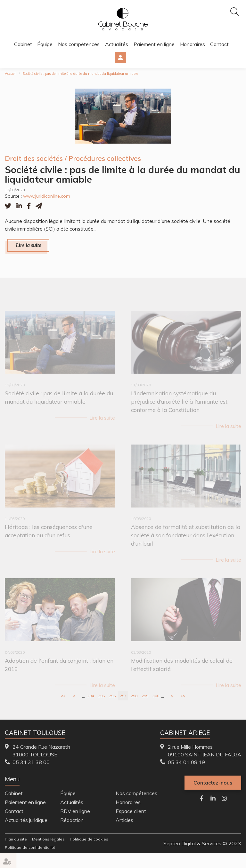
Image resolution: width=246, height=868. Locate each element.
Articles (124, 820)
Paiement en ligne (154, 44)
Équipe (45, 44)
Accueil (11, 74)
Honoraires (193, 44)
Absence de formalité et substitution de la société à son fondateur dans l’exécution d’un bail (186, 539)
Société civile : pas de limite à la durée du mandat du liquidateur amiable (80, 74)
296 (112, 696)
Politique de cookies (89, 839)
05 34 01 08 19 (186, 762)
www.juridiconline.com (47, 196)
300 (156, 696)
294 (90, 696)
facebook (202, 798)
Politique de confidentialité (30, 847)
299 (145, 696)
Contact (219, 44)
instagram (224, 798)
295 (101, 696)
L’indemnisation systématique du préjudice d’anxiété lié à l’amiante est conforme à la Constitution (179, 405)
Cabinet (23, 44)
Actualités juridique (26, 820)
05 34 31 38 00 (31, 762)
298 (134, 696)
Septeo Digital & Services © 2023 (202, 843)
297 (123, 696)
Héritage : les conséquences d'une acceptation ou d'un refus (49, 535)
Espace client (120, 58)
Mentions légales (48, 839)
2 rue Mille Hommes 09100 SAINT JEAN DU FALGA (205, 751)
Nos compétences (79, 44)
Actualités (117, 44)
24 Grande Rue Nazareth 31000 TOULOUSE (41, 751)
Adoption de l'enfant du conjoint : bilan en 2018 (59, 669)
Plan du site (16, 839)
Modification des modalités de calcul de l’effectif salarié (182, 669)
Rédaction (72, 820)
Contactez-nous (213, 783)
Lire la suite (28, 245)
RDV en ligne (75, 811)
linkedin (213, 798)
